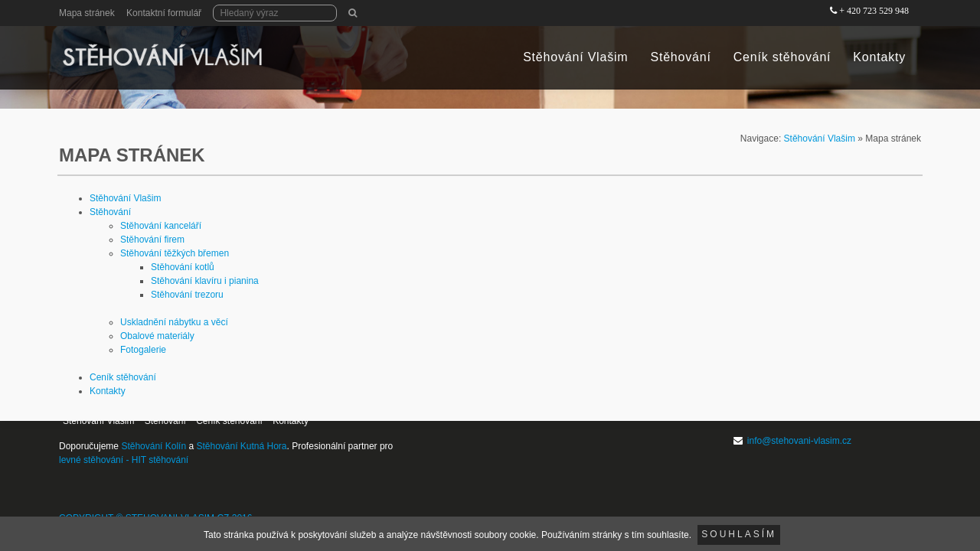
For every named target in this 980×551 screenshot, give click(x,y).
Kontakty (879, 57)
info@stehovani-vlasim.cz (799, 441)
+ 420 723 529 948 (874, 11)
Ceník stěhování (782, 57)
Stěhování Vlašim (575, 57)
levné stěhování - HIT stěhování (124, 460)
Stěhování (680, 57)
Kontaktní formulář (164, 13)
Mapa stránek (87, 13)
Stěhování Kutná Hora (241, 446)
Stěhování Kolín (154, 446)
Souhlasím (739, 534)
